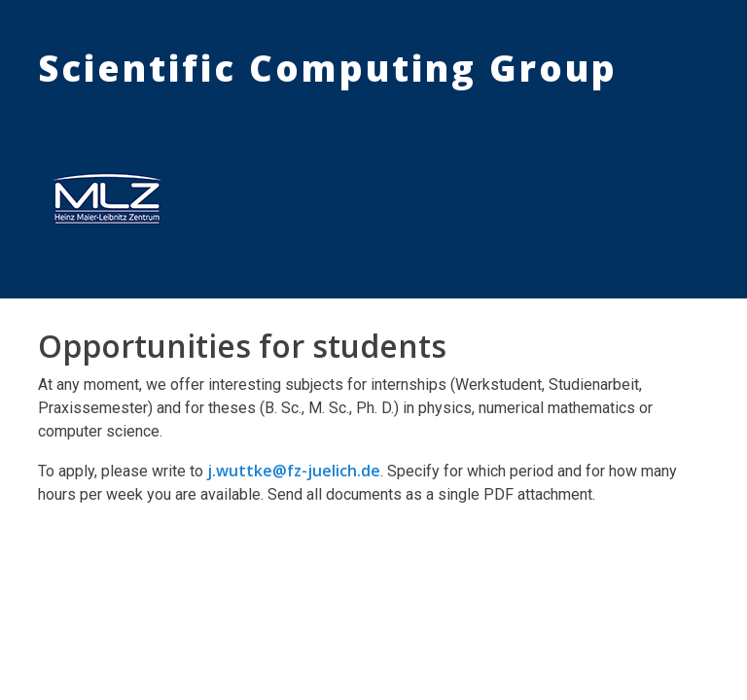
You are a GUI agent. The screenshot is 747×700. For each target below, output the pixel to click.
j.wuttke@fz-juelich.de (294, 471)
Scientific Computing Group (328, 68)
